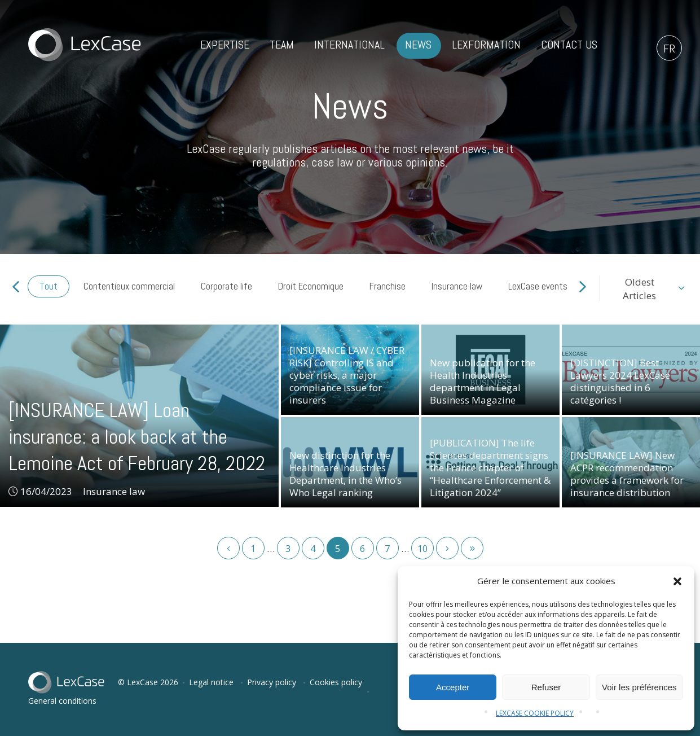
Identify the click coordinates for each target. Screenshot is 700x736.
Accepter (453, 687)
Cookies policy (336, 682)
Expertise (225, 45)
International (349, 45)
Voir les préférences (639, 687)
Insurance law (457, 286)
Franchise (388, 286)
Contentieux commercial (129, 286)
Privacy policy (272, 682)
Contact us (569, 45)
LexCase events (538, 286)
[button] (677, 581)
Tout (49, 286)
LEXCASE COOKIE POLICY (535, 713)
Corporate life (226, 286)
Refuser (546, 687)
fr (669, 49)
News (418, 45)
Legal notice (211, 682)
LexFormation (486, 45)
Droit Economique (311, 286)
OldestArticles (639, 289)
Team (282, 45)
